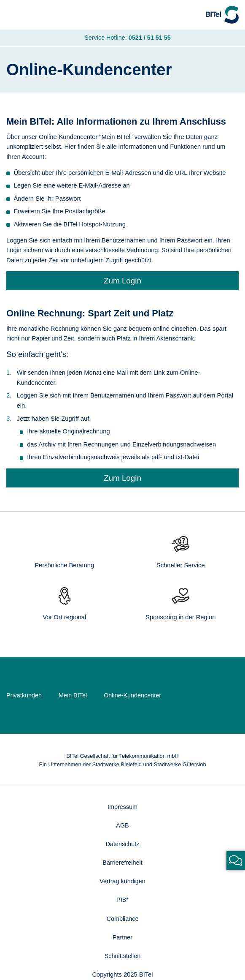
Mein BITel (74, 696)
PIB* (123, 902)
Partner (122, 940)
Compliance (123, 921)
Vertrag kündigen (123, 883)
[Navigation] (15, 15)
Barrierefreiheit (123, 864)
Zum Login (123, 281)
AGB (123, 827)
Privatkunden (24, 696)
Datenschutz (123, 845)
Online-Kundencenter (135, 696)
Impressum (123, 808)
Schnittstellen (123, 958)
